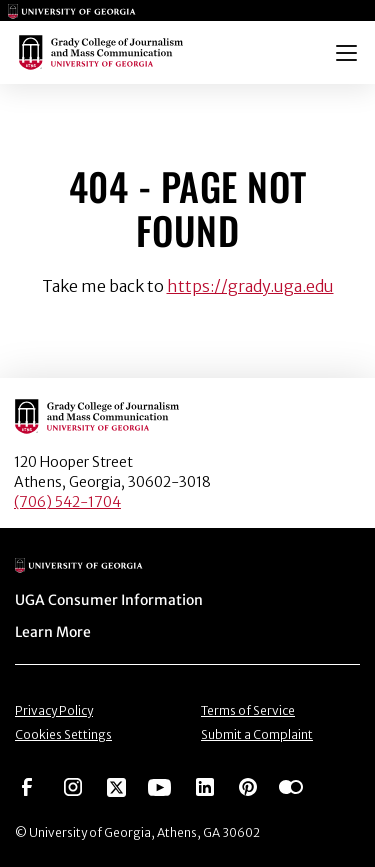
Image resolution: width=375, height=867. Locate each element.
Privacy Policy (54, 710)
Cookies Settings (63, 734)
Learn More (53, 632)
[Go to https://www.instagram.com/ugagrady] (73, 786)
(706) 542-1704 (67, 502)
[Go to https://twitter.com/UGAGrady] (116, 786)
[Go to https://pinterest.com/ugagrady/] (248, 786)
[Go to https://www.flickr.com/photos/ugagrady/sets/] (291, 786)
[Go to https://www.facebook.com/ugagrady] (27, 786)
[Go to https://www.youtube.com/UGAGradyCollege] (159, 786)
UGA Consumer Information (109, 600)
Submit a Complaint (257, 734)
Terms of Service (248, 710)
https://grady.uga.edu (250, 286)
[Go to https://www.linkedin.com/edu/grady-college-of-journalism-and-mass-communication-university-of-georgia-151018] (205, 786)
